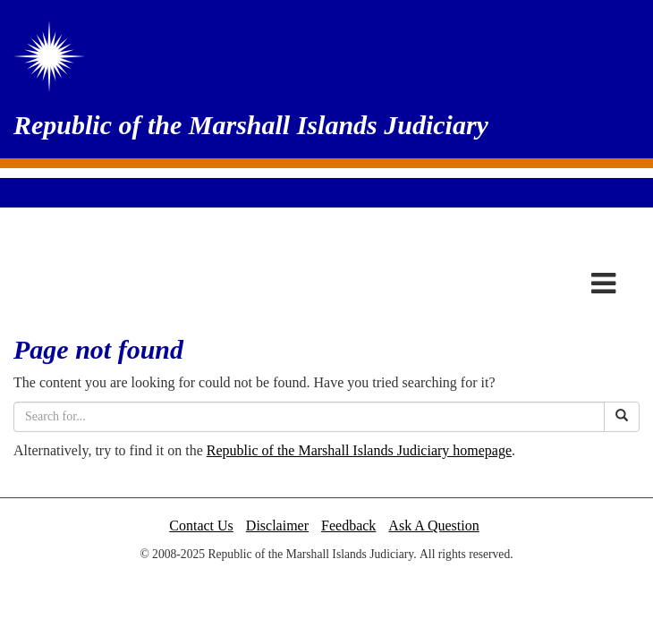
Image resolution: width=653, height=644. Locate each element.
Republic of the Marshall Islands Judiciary (251, 125)
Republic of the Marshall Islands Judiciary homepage (359, 450)
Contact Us (201, 525)
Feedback (348, 525)
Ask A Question (433, 525)
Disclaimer (277, 525)
